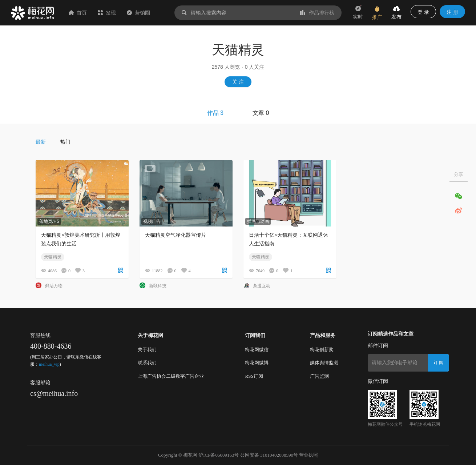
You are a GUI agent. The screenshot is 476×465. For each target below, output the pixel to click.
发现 (107, 13)
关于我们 (147, 350)
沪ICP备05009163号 (219, 455)
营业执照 (308, 455)
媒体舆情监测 (324, 363)
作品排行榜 (317, 13)
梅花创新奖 (322, 350)
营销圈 (138, 13)
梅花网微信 (257, 350)
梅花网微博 (257, 363)
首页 (78, 13)
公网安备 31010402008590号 (269, 455)
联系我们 (147, 363)
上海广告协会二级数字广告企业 (171, 376)
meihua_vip (49, 364)
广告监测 (319, 376)
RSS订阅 (254, 376)
